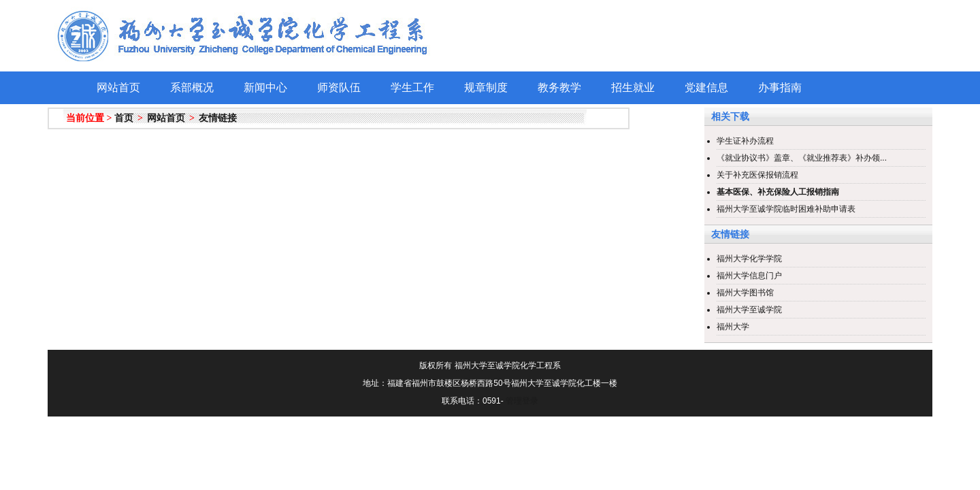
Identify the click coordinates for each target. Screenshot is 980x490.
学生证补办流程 (745, 141)
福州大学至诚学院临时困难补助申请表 (786, 209)
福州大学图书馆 (745, 293)
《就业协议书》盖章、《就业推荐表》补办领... (802, 158)
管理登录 (522, 401)
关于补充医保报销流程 (757, 175)
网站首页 (166, 118)
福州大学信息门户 (749, 276)
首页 (124, 118)
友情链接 (218, 118)
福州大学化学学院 (749, 259)
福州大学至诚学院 (749, 310)
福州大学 (733, 327)
